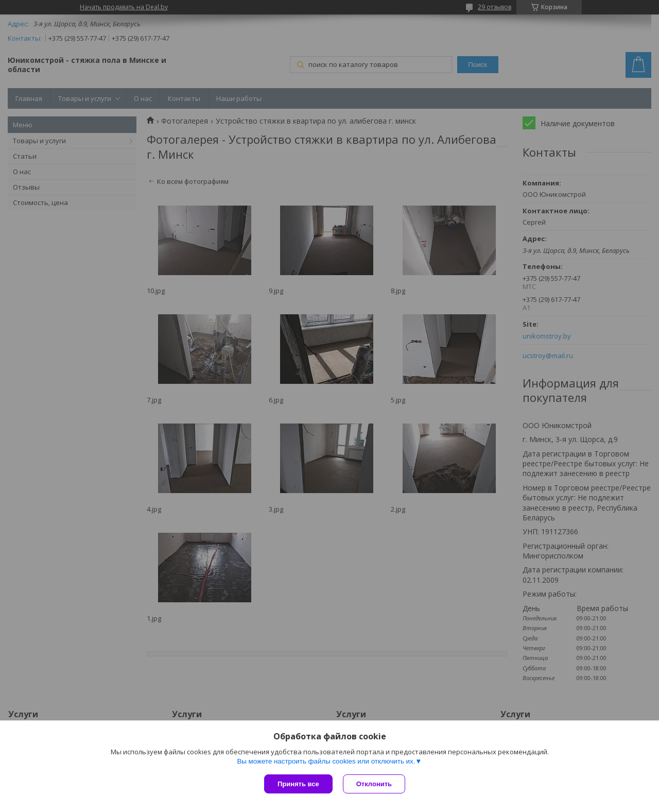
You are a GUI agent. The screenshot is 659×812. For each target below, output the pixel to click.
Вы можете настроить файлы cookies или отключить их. (326, 761)
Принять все (298, 784)
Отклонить (374, 784)
